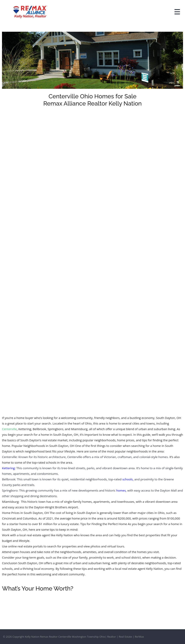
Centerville (9, 429)
